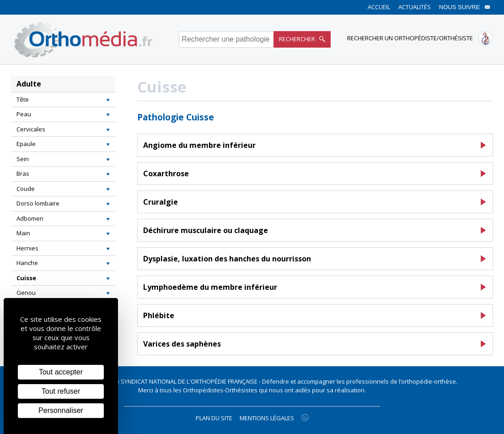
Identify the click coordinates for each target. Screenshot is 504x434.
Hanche (27, 263)
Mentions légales (267, 418)
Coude (26, 189)
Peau (24, 114)
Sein (23, 159)
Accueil (379, 7)
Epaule (26, 144)
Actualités (415, 7)
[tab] (63, 100)
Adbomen (30, 218)
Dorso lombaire (38, 203)
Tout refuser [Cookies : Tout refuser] (61, 391)
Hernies (27, 248)
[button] (108, 100)
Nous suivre (465, 7)
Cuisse (26, 278)
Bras (23, 174)
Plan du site (214, 418)
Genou (26, 293)
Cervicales (31, 129)
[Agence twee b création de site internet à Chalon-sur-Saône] (305, 418)
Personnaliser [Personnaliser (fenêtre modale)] (61, 410)
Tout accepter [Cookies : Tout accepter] (61, 372)
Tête (23, 99)
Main (23, 233)
